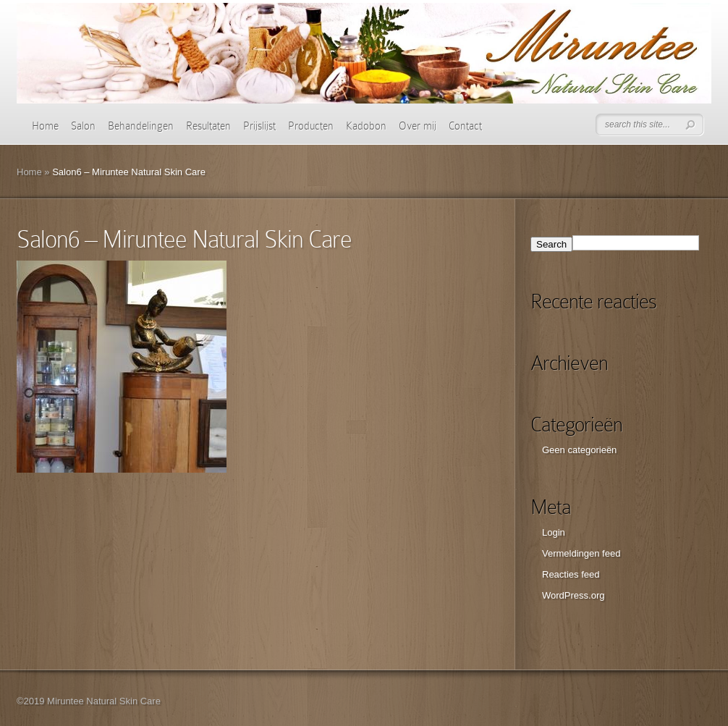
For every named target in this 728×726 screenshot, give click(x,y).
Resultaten (208, 126)
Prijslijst (259, 126)
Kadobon (366, 126)
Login (554, 532)
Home (45, 126)
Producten (311, 126)
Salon (83, 126)
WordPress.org (573, 595)
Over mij (418, 126)
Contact (465, 126)
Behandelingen (141, 126)
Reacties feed (571, 574)
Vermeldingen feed (581, 553)
